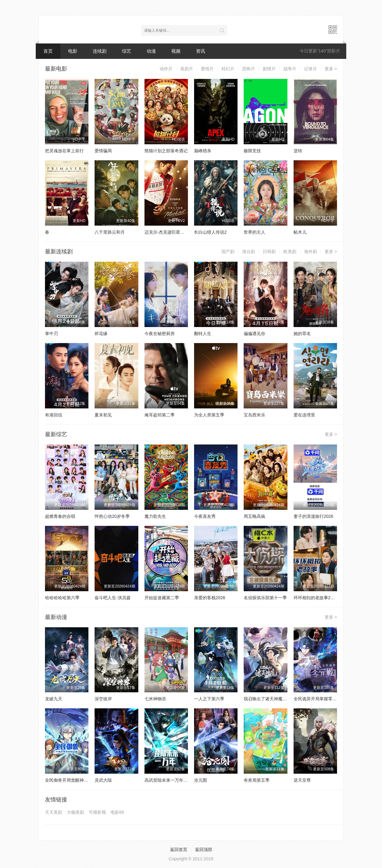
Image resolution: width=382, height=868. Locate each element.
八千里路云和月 (110, 232)
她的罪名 (302, 334)
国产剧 (228, 252)
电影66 (117, 812)
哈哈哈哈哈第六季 (62, 598)
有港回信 (54, 415)
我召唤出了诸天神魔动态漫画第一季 (278, 699)
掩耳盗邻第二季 (160, 415)
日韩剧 (269, 252)
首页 (48, 51)
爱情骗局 (103, 151)
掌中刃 (51, 334)
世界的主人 (254, 232)
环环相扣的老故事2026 (316, 598)
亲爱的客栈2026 (210, 598)
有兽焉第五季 (257, 780)
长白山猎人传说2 (210, 232)
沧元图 (201, 780)
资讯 (201, 51)
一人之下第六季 (209, 699)
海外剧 (311, 252)
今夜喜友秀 (205, 516)
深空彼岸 (103, 699)
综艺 (127, 51)
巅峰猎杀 (203, 151)
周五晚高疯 (254, 516)
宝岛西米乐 (254, 415)
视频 (176, 51)
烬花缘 (101, 334)
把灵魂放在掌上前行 (64, 151)
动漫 (151, 51)
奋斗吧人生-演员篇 (113, 598)
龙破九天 (54, 699)
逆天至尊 (302, 780)
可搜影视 (97, 812)
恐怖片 (249, 69)
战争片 (290, 69)
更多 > (331, 69)
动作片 (166, 69)
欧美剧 (290, 252)
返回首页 (179, 850)
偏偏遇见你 (254, 334)
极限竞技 (252, 151)
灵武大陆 (103, 780)
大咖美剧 (75, 812)
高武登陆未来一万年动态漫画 (173, 780)
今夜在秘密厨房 (160, 334)
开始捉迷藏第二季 (162, 598)
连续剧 (100, 51)
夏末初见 (103, 415)
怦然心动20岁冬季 (112, 516)
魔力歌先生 (155, 516)
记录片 (311, 69)
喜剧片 (187, 69)
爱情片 (207, 69)
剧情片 (269, 69)
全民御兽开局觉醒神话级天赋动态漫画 (82, 780)
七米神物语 (155, 699)
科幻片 (228, 69)
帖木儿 (300, 232)
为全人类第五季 (209, 415)
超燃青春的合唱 (60, 516)
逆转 (298, 151)
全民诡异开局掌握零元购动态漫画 (326, 699)
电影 (73, 51)
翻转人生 (203, 334)
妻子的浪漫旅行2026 (313, 516)
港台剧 (249, 252)
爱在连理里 (304, 415)
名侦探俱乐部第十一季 (265, 598)
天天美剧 (54, 812)
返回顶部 (204, 850)
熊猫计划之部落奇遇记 (166, 151)
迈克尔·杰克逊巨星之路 (167, 232)
